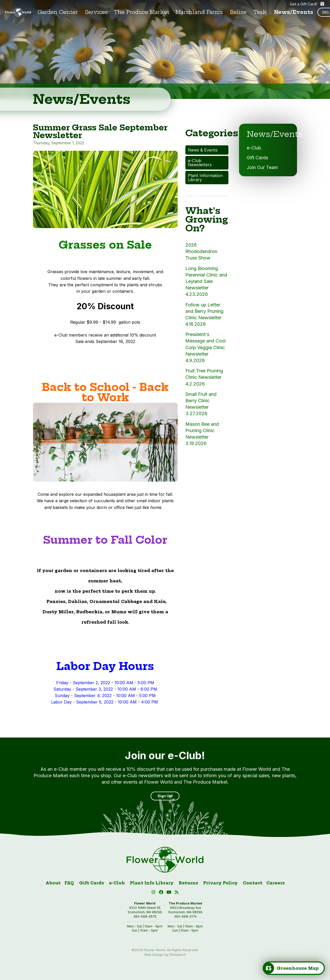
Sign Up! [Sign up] (165, 796)
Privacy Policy (220, 883)
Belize (238, 12)
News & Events (203, 150)
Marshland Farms (199, 12)
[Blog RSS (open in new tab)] (177, 893)
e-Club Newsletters (200, 163)
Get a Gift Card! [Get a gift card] (307, 4)
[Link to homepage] (18, 12)
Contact (253, 883)
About (53, 883)
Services (96, 12)
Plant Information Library (205, 178)
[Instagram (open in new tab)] (154, 893)
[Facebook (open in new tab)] (162, 893)
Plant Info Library (152, 883)
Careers (275, 883)
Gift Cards (257, 158)
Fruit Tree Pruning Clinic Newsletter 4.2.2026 (204, 377)
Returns (188, 883)
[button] (170, 893)
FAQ (69, 883)
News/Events (294, 12)
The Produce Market (142, 12)
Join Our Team (262, 167)
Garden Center (58, 12)
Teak (260, 12)
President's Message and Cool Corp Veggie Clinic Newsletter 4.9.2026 (205, 347)
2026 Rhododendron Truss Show (201, 251)
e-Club (254, 148)
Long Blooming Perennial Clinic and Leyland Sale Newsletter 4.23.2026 (206, 281)
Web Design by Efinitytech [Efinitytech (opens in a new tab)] (165, 954)
